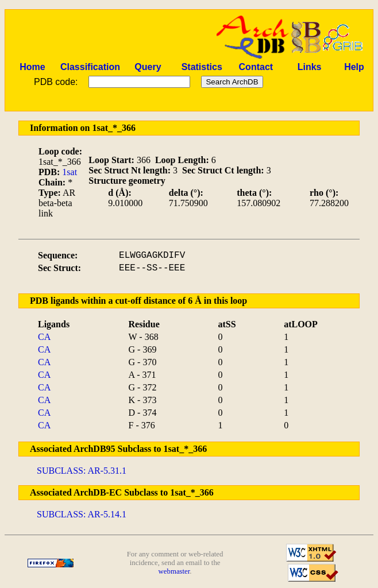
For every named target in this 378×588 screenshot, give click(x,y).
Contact (256, 67)
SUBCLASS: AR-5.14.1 (82, 514)
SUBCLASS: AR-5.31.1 (82, 471)
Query (148, 67)
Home (32, 67)
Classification (90, 67)
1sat (70, 172)
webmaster (174, 571)
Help (354, 67)
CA (44, 337)
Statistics (202, 67)
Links (310, 67)
